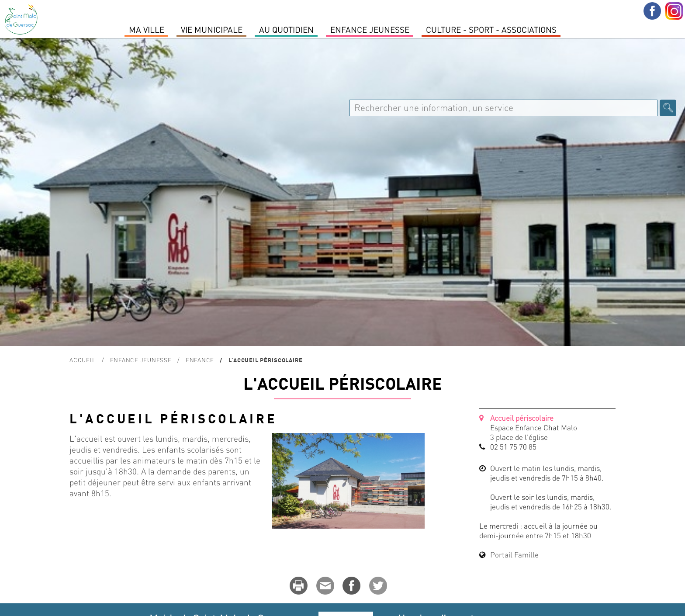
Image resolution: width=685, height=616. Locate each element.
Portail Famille (514, 554)
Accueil (83, 360)
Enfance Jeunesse (370, 29)
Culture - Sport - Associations (491, 29)
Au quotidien (286, 29)
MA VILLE (147, 29)
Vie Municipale (212, 29)
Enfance (200, 360)
